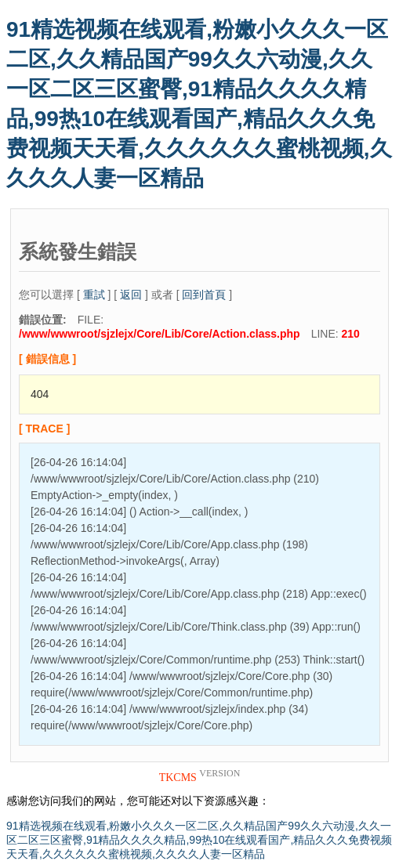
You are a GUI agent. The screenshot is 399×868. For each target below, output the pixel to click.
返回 (131, 295)
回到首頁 (204, 295)
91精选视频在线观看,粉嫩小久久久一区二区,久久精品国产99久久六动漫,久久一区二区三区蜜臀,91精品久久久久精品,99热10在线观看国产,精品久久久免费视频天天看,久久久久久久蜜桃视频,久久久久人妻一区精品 (199, 840)
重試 (94, 295)
